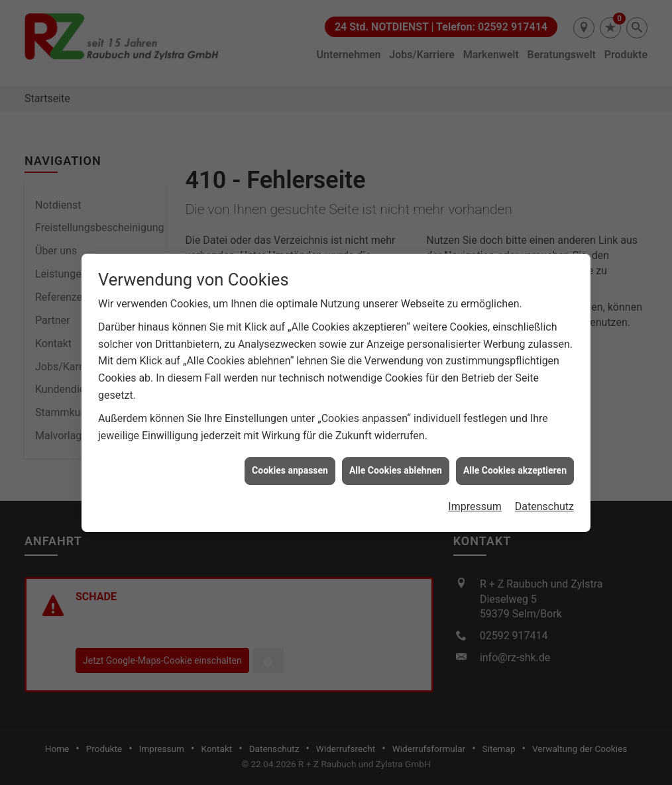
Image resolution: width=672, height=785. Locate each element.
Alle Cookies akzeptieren (515, 466)
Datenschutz (544, 502)
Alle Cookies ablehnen (396, 466)
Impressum (475, 502)
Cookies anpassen (290, 466)
